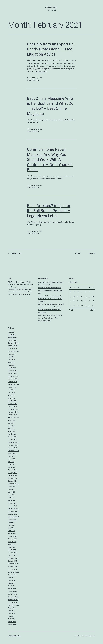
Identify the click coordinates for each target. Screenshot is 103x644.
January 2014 (12, 594)
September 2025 (13, 351)
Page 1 (78, 253)
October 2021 (12, 481)
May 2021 (11, 495)
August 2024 (12, 387)
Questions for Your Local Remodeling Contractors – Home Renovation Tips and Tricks (50, 299)
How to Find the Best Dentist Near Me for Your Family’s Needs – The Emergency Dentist (50, 318)
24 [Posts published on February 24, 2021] (78, 305)
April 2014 (11, 586)
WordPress (91, 636)
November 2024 (13, 379)
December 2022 (13, 442)
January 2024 (12, 407)
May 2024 (11, 395)
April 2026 (11, 332)
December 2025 (13, 343)
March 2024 (12, 401)
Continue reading (41, 72)
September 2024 (13, 384)
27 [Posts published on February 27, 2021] (89, 305)
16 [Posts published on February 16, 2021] (74, 301)
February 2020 (13, 536)
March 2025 (12, 368)
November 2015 (13, 558)
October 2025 (12, 349)
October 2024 (12, 382)
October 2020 (12, 514)
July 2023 (11, 423)
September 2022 (13, 451)
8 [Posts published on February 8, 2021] (71, 296)
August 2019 (12, 542)
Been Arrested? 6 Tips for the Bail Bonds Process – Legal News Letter (49, 211)
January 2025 (12, 373)
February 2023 (13, 437)
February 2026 (13, 338)
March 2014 (12, 589)
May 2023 (11, 429)
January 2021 (12, 506)
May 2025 (11, 362)
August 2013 (12, 608)
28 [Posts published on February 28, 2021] (93, 305)
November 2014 (13, 566)
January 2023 (12, 440)
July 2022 (11, 456)
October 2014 (12, 569)
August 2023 (12, 420)
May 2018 (11, 544)
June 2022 (11, 459)
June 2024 (11, 393)
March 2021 (12, 500)
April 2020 (11, 531)
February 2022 (13, 470)
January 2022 (12, 473)
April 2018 (11, 547)
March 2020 (12, 533)
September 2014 (13, 572)
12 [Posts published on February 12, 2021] (86, 296)
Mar (93, 310)
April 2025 (11, 365)
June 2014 (11, 580)
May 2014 (11, 583)
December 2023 (13, 409)
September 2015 (13, 564)
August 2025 (12, 354)
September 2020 (13, 517)
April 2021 (11, 498)
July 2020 (11, 522)
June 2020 (11, 525)
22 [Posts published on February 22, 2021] (71, 305)
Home (38, 80)
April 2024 (11, 398)
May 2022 (11, 462)
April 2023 (11, 431)
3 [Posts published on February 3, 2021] (78, 292)
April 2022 (11, 464)
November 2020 (13, 511)
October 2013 (12, 602)
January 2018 (12, 553)
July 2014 (11, 578)
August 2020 (12, 520)
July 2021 (11, 489)
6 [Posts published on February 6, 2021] (89, 292)
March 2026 (12, 335)
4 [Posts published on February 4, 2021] (82, 292)
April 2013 (11, 619)
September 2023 (13, 418)
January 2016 (12, 556)
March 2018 (12, 550)
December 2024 (13, 376)
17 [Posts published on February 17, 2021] (78, 301)
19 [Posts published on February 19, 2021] (86, 301)
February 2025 (13, 371)
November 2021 (13, 478)
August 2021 (12, 487)
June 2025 (11, 360)
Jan (71, 310)
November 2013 (13, 600)
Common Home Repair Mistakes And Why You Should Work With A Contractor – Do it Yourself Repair (50, 160)
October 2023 (12, 415)
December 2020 (13, 509)
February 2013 (13, 624)
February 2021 (13, 503)
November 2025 (13, 346)
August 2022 (12, 453)
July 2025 (11, 357)
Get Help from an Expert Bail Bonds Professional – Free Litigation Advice (51, 49)
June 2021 (11, 492)
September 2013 (13, 605)
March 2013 (12, 622)
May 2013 (11, 616)
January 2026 (12, 340)
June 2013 (11, 613)
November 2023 (13, 412)
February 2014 (13, 591)
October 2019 (12, 539)
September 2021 (13, 484)
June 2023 (11, 426)
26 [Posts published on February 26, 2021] (86, 305)
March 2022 (12, 467)
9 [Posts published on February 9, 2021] (74, 296)
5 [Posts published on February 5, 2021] (86, 292)
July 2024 (11, 390)
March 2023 (12, 434)
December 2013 (13, 597)
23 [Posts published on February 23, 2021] (74, 305)
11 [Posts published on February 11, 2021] (82, 296)
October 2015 (12, 561)
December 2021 (13, 475)
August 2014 (12, 575)
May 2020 (11, 528)
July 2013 (11, 611)
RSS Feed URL (52, 7)
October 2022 (12, 448)
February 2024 (13, 404)
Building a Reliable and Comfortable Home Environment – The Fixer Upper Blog (50, 290)
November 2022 (13, 445)
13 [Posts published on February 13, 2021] (89, 296)
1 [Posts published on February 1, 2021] (71, 292)
